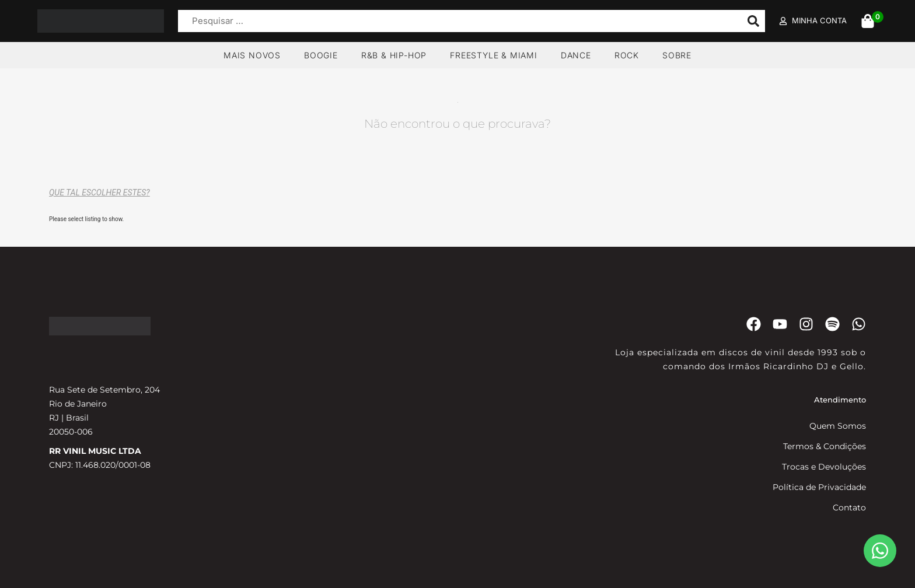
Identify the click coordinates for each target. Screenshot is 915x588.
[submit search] (753, 21)
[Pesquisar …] (457, 21)
